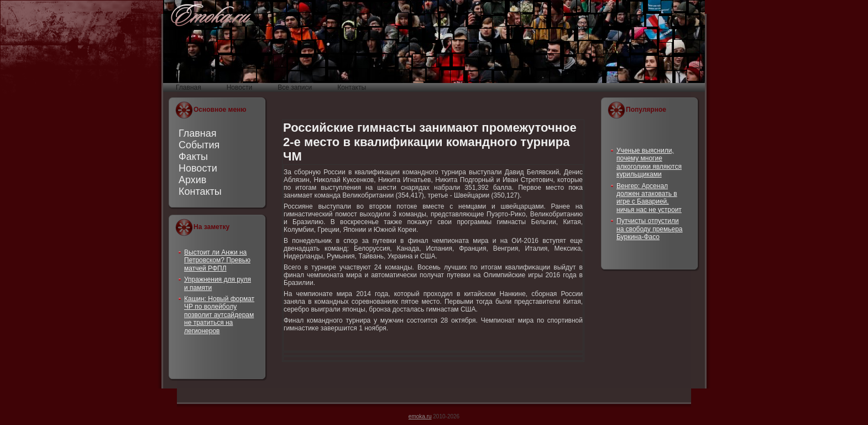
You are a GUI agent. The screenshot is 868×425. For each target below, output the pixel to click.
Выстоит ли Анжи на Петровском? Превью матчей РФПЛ (217, 260)
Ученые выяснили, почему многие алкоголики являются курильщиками (649, 162)
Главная (198, 133)
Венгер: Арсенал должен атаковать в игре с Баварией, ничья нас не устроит (649, 198)
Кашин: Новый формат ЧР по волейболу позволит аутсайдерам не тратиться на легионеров (219, 315)
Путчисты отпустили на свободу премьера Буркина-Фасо (650, 229)
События (199, 145)
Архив (192, 180)
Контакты (200, 191)
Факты (193, 157)
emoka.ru (420, 416)
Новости (198, 168)
